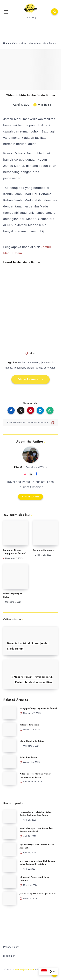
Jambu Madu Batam (28, 362)
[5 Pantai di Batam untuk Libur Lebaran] (10, 882)
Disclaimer (9, 956)
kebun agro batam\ (24, 368)
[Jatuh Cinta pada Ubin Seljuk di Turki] (10, 898)
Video (15, 43)
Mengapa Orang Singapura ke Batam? (38, 709)
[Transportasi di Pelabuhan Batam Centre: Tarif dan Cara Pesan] (10, 816)
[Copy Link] (30, 423)
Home (6, 43)
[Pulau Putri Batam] (10, 762)
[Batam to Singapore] (10, 729)
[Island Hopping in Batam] (10, 746)
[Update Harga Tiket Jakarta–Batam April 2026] (10, 849)
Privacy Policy (11, 947)
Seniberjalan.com (25, 970)
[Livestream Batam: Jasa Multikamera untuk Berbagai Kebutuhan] (10, 865)
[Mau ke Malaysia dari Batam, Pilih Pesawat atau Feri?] (10, 833)
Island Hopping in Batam (32, 741)
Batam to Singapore (44, 550)
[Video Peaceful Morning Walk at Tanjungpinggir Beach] (10, 778)
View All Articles (31, 497)
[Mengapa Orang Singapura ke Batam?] (10, 713)
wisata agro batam (46, 368)
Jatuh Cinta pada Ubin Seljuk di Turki (38, 894)
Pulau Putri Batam (28, 758)
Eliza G (18, 467)
